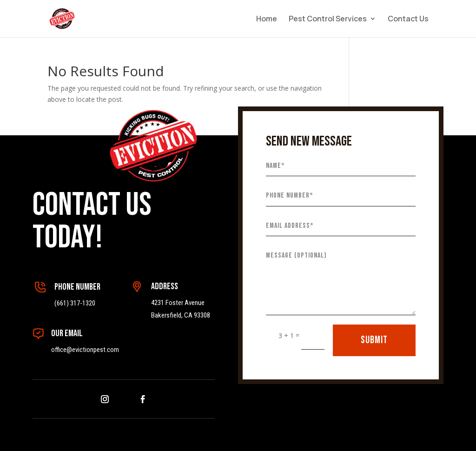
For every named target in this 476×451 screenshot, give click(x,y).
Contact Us (408, 20)
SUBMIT (374, 340)
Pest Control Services (328, 20)
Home (267, 20)
